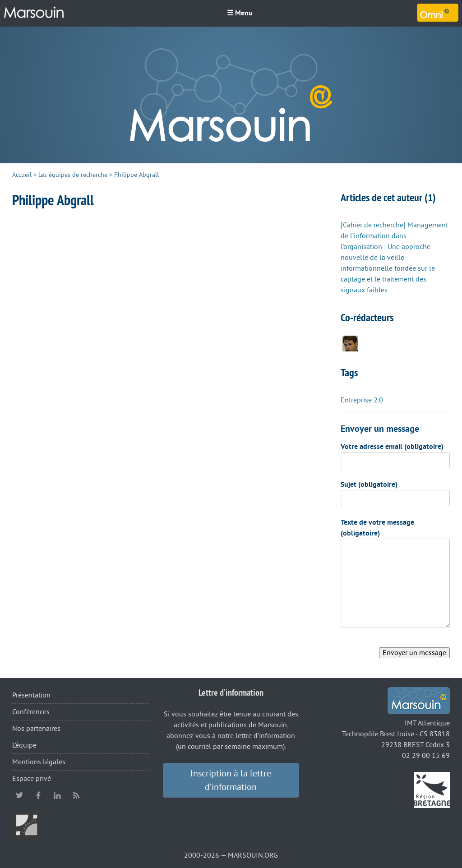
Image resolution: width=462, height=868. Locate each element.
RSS (76, 795)
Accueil (22, 175)
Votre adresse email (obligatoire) (392, 447)
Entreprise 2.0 (362, 400)
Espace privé (32, 779)
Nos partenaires (36, 729)
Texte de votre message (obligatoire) (377, 528)
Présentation (31, 695)
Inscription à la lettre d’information (231, 780)
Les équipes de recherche (73, 175)
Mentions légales (39, 762)
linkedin (57, 795)
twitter (19, 795)
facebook (38, 795)
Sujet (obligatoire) (369, 485)
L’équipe (24, 745)
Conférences (31, 712)
